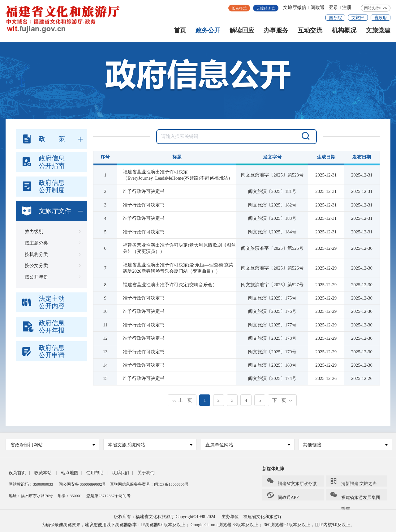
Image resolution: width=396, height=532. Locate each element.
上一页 (182, 400)
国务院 (335, 18)
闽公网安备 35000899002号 (82, 484)
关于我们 (146, 473)
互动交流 (310, 32)
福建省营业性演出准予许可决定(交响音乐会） (170, 285)
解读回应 (242, 32)
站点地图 (70, 473)
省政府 (381, 18)
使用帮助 (95, 473)
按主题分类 (52, 243)
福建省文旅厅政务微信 (292, 482)
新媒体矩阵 (273, 469)
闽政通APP (283, 496)
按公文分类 (52, 266)
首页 (180, 32)
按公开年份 (52, 277)
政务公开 (208, 32)
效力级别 (52, 232)
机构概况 (344, 32)
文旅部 (358, 18)
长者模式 (239, 8)
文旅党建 (378, 32)
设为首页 (17, 473)
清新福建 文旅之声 (353, 482)
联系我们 (120, 473)
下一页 (282, 400)
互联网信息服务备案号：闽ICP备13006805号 (149, 484)
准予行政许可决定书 (144, 191)
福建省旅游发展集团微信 (355, 496)
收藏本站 (43, 473)
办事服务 (276, 32)
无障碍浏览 (266, 8)
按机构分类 (52, 255)
